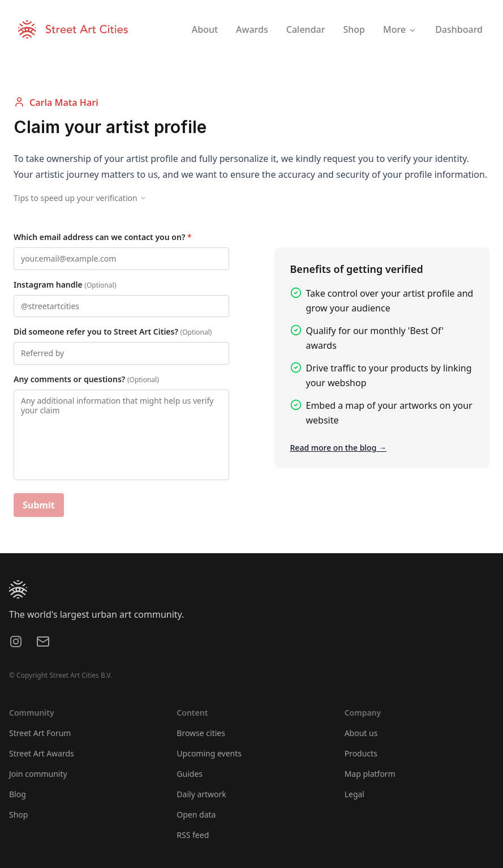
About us (361, 733)
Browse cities (201, 733)
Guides (190, 774)
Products (361, 753)
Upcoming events (209, 753)
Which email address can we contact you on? (103, 237)
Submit (39, 505)
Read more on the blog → (338, 448)
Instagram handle (65, 285)
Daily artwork (201, 794)
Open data (196, 814)
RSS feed (193, 835)
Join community (38, 774)
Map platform (370, 774)
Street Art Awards (42, 753)
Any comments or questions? (86, 379)
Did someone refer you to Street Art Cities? (113, 332)
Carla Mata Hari (56, 102)
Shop (18, 814)
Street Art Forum (40, 733)
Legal (354, 794)
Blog (18, 794)
